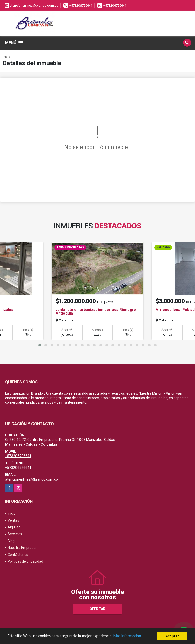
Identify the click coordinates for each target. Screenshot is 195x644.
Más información (135, 637)
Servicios (15, 534)
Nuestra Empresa (22, 548)
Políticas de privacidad (25, 561)
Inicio (6, 57)
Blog (11, 541)
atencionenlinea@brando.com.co (31, 479)
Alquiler (14, 527)
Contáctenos (18, 555)
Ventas (13, 520)
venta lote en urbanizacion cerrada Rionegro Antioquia (96, 311)
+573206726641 (81, 5)
